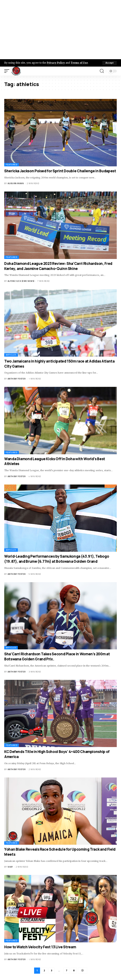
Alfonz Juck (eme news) (21, 281)
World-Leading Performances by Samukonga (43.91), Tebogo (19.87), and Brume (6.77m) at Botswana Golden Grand (57, 559)
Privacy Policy (56, 63)
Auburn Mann (16, 183)
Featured (12, 165)
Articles (11, 355)
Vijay (10, 867)
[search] (102, 71)
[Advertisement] (60, 30)
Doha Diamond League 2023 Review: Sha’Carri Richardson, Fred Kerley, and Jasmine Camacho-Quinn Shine (58, 266)
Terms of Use (79, 63)
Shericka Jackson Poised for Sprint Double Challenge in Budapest (60, 171)
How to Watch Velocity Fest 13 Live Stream (40, 947)
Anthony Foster (17, 379)
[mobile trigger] (8, 71)
